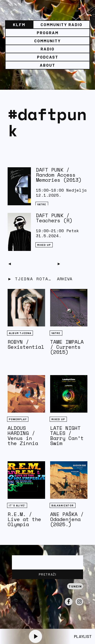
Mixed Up (44, 245)
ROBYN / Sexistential (26, 344)
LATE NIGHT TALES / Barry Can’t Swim (67, 436)
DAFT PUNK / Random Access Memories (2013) (59, 175)
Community (48, 41)
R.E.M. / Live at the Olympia (24, 519)
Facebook (69, 605)
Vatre (42, 204)
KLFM (19, 24)
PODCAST (48, 57)
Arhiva (65, 279)
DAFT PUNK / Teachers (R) (54, 218)
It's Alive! (17, 505)
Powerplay (18, 419)
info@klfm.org (33, 606)
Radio (48, 49)
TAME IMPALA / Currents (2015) (67, 347)
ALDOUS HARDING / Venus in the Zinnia (23, 436)
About (48, 65)
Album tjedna (20, 333)
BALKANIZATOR (63, 505)
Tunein (75, 586)
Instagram (79, 605)
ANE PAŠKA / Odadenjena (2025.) (67, 519)
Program (48, 33)
